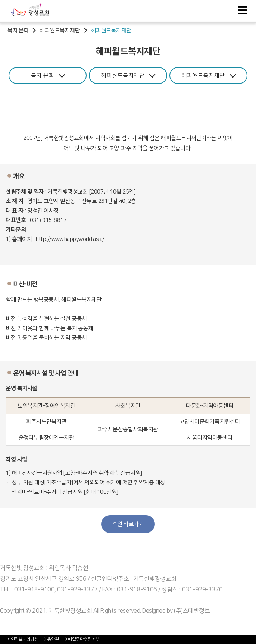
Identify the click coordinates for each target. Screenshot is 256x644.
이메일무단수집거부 (82, 639)
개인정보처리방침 (22, 639)
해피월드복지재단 (128, 75)
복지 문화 (48, 75)
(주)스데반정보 (192, 611)
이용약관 (51, 639)
